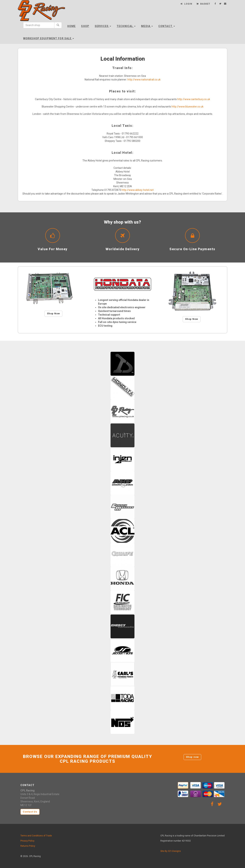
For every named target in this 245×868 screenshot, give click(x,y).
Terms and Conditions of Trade (36, 836)
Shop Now (53, 313)
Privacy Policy (27, 841)
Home (71, 26)
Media (147, 26)
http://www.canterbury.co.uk (194, 99)
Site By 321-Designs (171, 851)
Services (103, 26)
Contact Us (30, 812)
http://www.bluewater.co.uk (188, 107)
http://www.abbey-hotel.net (138, 190)
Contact (167, 26)
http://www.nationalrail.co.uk (144, 80)
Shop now (192, 757)
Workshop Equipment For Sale (49, 38)
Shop (85, 26)
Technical (126, 26)
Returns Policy (28, 846)
